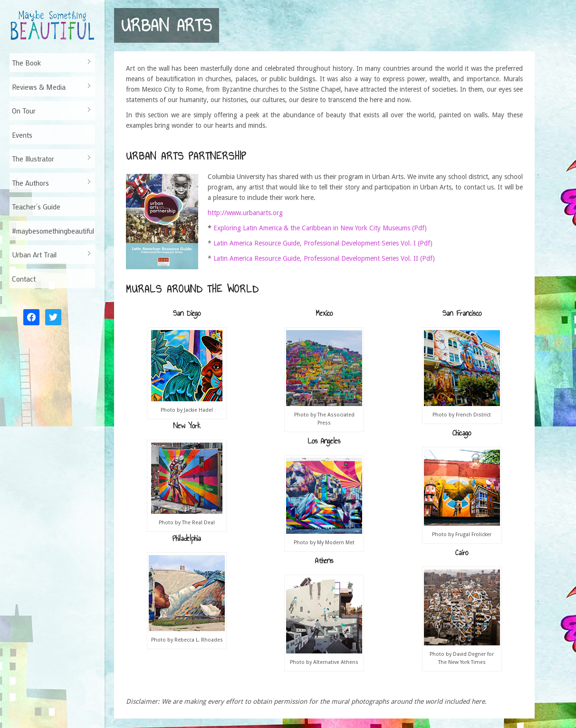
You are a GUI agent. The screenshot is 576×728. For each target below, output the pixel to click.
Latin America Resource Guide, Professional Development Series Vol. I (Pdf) (323, 243)
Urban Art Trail (50, 255)
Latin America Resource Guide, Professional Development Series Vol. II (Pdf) (324, 258)
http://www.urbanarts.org (245, 213)
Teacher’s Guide (36, 207)
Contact (24, 279)
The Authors (50, 183)
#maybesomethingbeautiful (53, 231)
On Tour (50, 111)
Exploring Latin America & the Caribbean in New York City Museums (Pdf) (320, 228)
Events (22, 135)
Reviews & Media (50, 87)
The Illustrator (50, 159)
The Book (50, 63)
